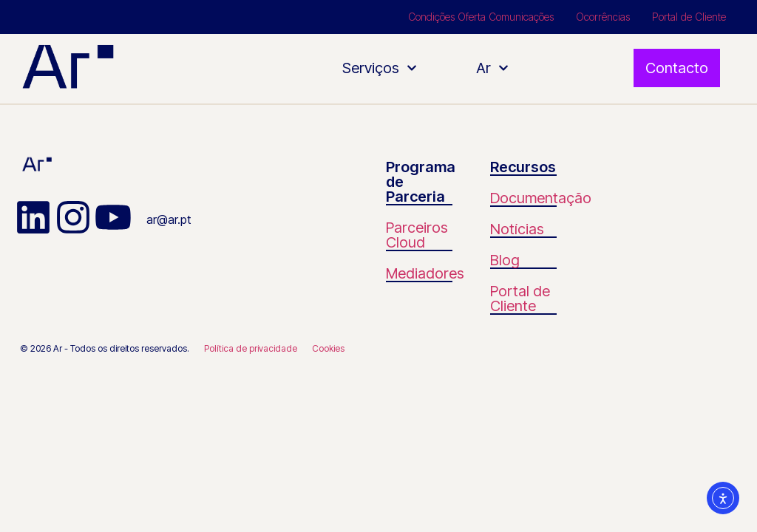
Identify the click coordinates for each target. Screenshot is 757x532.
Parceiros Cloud (417, 235)
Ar (492, 68)
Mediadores (425, 273)
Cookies (328, 348)
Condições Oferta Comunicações (481, 17)
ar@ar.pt (169, 219)
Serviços (380, 68)
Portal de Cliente (689, 17)
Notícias (517, 229)
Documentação (541, 198)
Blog (505, 260)
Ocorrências (603, 17)
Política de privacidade (251, 348)
